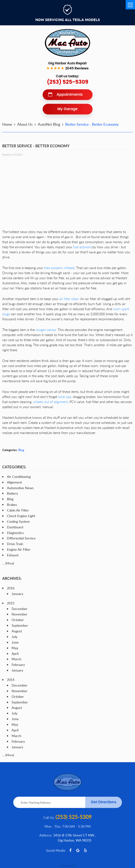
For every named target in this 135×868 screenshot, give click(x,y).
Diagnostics (15, 533)
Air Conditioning (19, 477)
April (15, 654)
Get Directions (104, 802)
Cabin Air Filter (18, 510)
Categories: (14, 467)
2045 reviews (77, 68)
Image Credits (67, 865)
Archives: (12, 578)
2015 (11, 603)
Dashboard (15, 527)
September (20, 625)
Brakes (12, 505)
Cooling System (18, 521)
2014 (11, 680)
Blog (21, 450)
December (20, 609)
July (14, 637)
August (17, 631)
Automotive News (20, 488)
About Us (25, 124)
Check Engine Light (21, 516)
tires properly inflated (59, 268)
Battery (12, 493)
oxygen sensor (46, 330)
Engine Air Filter (19, 549)
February (18, 665)
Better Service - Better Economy (92, 124)
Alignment (14, 482)
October (18, 620)
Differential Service (21, 538)
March (16, 659)
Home (7, 124)
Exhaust (13, 555)
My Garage (67, 109)
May (15, 648)
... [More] (8, 563)
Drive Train (15, 544)
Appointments (70, 95)
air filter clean (69, 299)
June (15, 642)
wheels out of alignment (50, 402)
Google (78, 850)
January (17, 594)
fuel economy (83, 247)
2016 (11, 588)
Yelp (85, 850)
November (20, 614)
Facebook (70, 850)
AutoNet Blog (49, 124)
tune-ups (65, 397)
